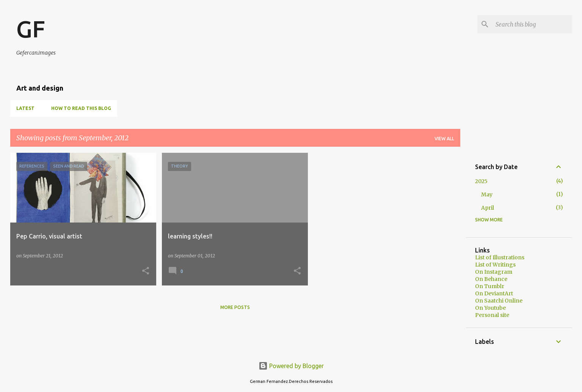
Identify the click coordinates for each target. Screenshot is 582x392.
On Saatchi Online (499, 301)
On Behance (491, 279)
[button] (146, 271)
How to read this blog (81, 108)
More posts (235, 307)
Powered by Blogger (291, 366)
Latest (25, 108)
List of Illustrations (500, 257)
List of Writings (495, 265)
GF (31, 29)
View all (444, 139)
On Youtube (490, 308)
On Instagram (494, 272)
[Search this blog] (532, 24)
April (488, 208)
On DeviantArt (494, 293)
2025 (481, 181)
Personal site (492, 315)
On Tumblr (490, 286)
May (487, 194)
